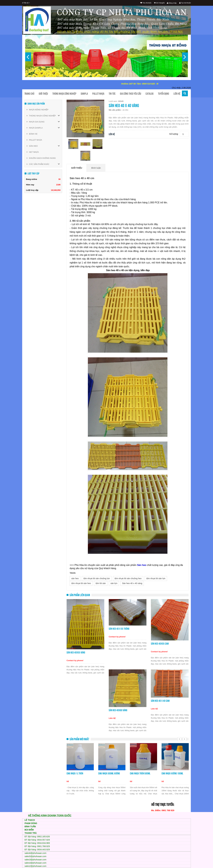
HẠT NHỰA (33, 152)
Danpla (84, 94)
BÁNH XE (32, 134)
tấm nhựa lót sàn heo (81, 583)
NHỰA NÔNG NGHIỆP (38, 110)
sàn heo (75, 578)
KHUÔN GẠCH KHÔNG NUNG (41, 158)
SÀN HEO (32, 146)
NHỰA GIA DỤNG (36, 122)
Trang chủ (29, 94)
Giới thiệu (43, 94)
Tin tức (112, 94)
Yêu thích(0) (146, 3)
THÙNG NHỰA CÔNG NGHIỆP (41, 116)
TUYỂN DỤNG (164, 94)
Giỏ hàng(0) (159, 3)
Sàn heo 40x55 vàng (76, 652)
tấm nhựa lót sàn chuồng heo (128, 578)
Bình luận (96, 168)
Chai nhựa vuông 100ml (172, 773)
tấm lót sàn (101, 583)
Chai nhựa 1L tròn (75, 773)
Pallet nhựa (98, 94)
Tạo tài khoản (185, 3)
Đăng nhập (172, 3)
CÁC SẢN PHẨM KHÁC (38, 164)
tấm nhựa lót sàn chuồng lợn (97, 578)
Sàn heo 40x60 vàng (118, 710)
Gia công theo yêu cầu (131, 94)
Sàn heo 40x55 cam (160, 644)
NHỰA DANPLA (35, 128)
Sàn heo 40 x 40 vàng (132, 583)
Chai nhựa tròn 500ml (140, 773)
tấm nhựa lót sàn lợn (156, 578)
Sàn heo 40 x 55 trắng (119, 629)
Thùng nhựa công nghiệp (64, 94)
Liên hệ (177, 94)
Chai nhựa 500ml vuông (109, 773)
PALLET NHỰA (34, 140)
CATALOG (150, 94)
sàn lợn (114, 583)
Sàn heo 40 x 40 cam (160, 701)
